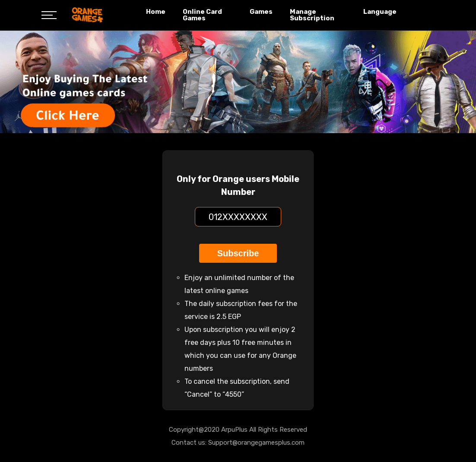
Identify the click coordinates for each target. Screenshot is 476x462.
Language (380, 12)
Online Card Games (202, 15)
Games (261, 12)
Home (156, 12)
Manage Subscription (312, 15)
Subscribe (238, 253)
